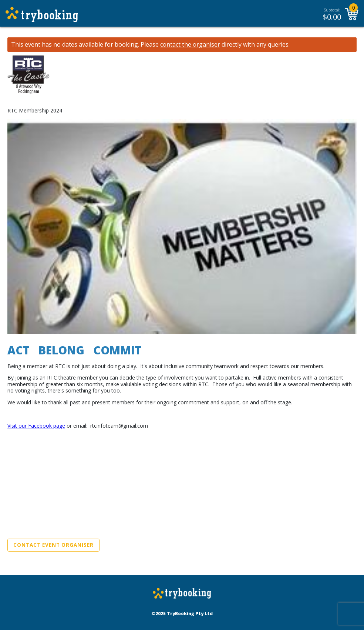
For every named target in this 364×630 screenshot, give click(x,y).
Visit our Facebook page (36, 426)
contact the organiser (190, 45)
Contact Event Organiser (53, 545)
